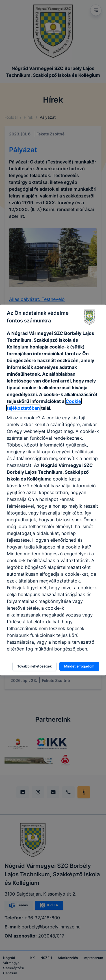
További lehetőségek (34, 666)
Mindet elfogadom (79, 666)
